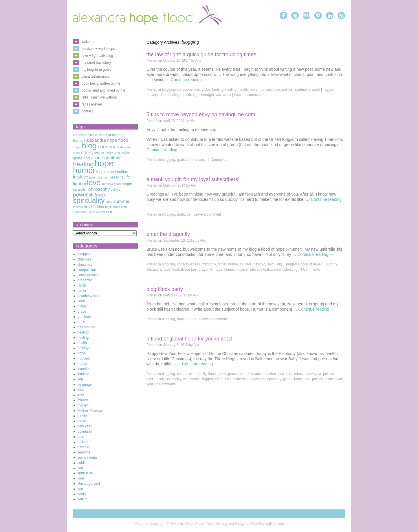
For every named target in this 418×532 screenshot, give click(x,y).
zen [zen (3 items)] (109, 212)
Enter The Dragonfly (168, 234)
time (81, 478)
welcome (88, 42)
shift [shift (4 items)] (93, 195)
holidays (84, 348)
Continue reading (189, 80)
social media (87, 458)
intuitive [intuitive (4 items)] (81, 177)
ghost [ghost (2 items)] (118, 152)
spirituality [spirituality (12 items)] (89, 200)
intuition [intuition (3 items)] (122, 172)
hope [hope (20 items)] (104, 163)
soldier (152, 379)
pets (81, 437)
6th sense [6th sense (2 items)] (80, 135)
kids (281, 374)
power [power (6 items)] (80, 195)
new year (314, 374)
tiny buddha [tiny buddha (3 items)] (94, 207)
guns (81, 322)
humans (266, 90)
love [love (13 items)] (94, 183)
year (150, 384)
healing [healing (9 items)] (83, 164)
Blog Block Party (165, 289)
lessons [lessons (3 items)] (117, 177)
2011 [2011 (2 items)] (91, 135)
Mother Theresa (90, 411)
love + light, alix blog (97, 56)
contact (87, 111)
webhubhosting (286, 269)
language (85, 385)
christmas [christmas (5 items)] (109, 147)
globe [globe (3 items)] (78, 158)
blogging (168, 90)
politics (287, 90)
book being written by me (101, 83)
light (196, 95)
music (82, 421)
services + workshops (98, 49)
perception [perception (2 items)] (80, 190)
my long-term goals (96, 70)
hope (254, 90)
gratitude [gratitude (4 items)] (113, 158)
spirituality (302, 90)
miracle (300, 374)
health (243, 90)
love (277, 90)
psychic (259, 264)
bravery (152, 95)
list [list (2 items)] (84, 184)
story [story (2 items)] (109, 202)
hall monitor (87, 327)
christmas (85, 265)
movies (83, 416)
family (202, 374)
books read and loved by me (103, 90)
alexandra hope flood (163, 269)
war (186, 379)
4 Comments (310, 269)
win (218, 95)
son (161, 379)
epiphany (274, 379)
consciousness (188, 90)
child (227, 379)
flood (212, 374)
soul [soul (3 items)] (102, 195)
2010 (218, 379)
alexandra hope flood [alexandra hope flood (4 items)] (107, 140)
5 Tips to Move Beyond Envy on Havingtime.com (201, 114)
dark (163, 95)
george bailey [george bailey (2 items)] (104, 152)
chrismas (85, 259)
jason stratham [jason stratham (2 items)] (99, 177)
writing (83, 499)
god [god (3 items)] (87, 158)
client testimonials (95, 76)
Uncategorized (89, 484)
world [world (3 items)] (100, 212)
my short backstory (96, 63)
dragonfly (209, 264)
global (288, 379)
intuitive (246, 264)
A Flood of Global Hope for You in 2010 (189, 339)
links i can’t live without (99, 97)
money (83, 405)
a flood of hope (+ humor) (317, 264)
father (222, 264)
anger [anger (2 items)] (77, 147)
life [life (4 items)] (127, 177)
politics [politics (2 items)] (116, 190)
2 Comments (217, 160)
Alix (198, 61)
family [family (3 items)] (88, 152)
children (239, 379)
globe (206, 90)
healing (218, 90)
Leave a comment (248, 95)
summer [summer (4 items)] (121, 201)
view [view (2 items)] (92, 212)
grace (232, 374)
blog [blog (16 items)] (89, 146)
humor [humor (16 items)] (84, 170)
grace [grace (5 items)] (97, 158)
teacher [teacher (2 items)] (78, 207)
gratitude (184, 160)
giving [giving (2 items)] (126, 152)
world (316, 90)
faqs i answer (92, 104)
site (252, 269)
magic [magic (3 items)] (127, 184)
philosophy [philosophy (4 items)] (99, 189)
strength (207, 95)
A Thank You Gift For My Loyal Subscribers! (193, 179)
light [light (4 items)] (77, 184)
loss (81, 390)
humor (233, 264)
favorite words (88, 296)
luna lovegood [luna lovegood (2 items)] (111, 184)
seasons (84, 452)
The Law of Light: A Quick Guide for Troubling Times (201, 54)
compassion (186, 374)
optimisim (85, 431)
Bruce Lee (189, 269)
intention (269, 374)
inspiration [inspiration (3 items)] (105, 172)
